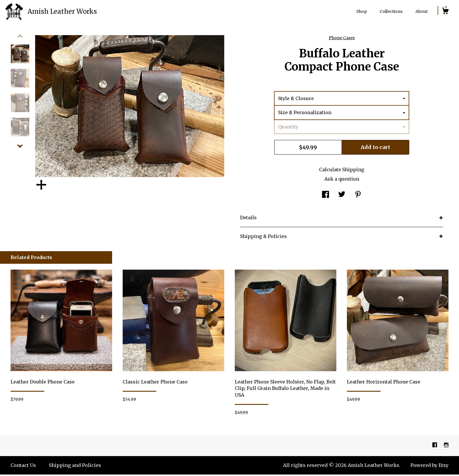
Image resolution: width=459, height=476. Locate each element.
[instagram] (446, 447)
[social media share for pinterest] (358, 196)
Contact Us (23, 467)
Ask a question (342, 180)
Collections (391, 11)
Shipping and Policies (75, 467)
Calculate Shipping (342, 171)
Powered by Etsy (429, 467)
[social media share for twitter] (342, 196)
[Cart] (445, 12)
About (422, 11)
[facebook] (435, 447)
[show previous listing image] (20, 38)
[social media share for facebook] (326, 196)
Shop (362, 11)
